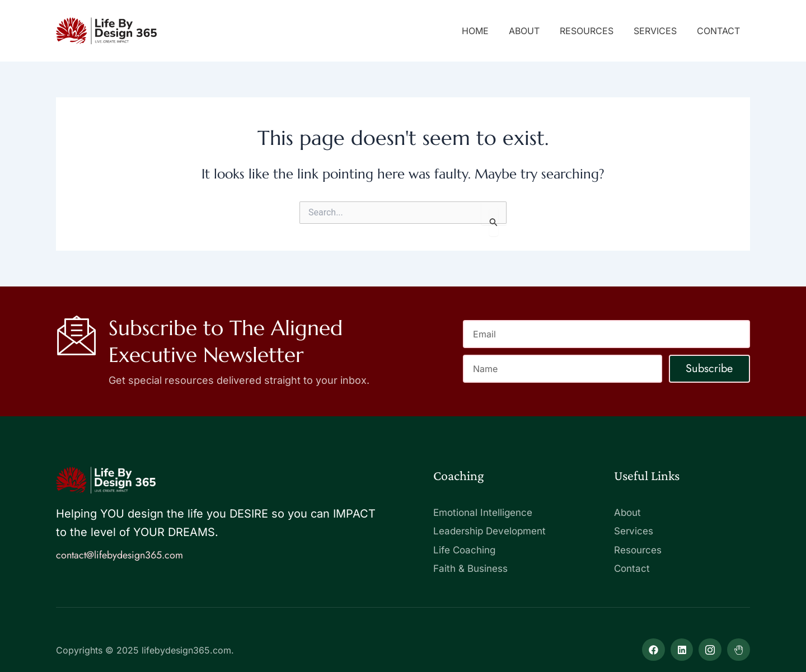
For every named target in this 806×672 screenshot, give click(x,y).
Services (659, 31)
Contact (720, 31)
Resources (592, 31)
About (532, 31)
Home (485, 31)
